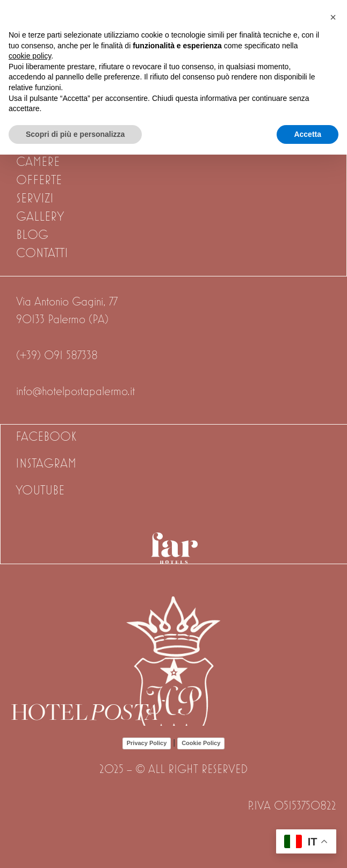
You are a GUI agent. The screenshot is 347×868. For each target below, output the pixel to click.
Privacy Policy (147, 743)
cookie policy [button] (30, 56)
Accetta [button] (308, 134)
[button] (333, 17)
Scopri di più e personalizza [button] (75, 134)
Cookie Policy (201, 743)
